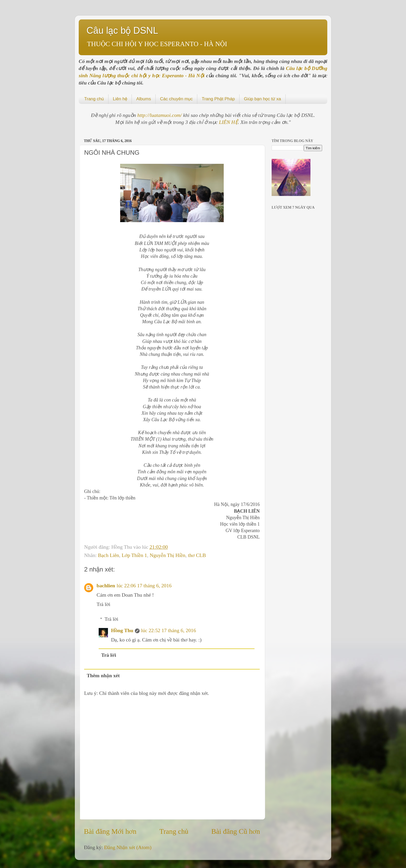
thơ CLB (197, 555)
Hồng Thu (122, 630)
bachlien (106, 585)
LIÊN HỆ (229, 122)
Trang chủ (94, 99)
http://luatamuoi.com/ (160, 115)
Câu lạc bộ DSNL (122, 30)
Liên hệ (120, 99)
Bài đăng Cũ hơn (236, 831)
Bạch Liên (108, 555)
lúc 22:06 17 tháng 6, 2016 (144, 585)
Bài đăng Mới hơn (110, 831)
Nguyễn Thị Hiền (168, 555)
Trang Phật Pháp (218, 99)
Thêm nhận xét (103, 675)
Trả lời (103, 604)
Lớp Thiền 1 (134, 555)
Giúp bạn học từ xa (262, 99)
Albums (144, 99)
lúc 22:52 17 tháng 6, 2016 (169, 630)
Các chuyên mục (176, 99)
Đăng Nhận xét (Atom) (128, 847)
